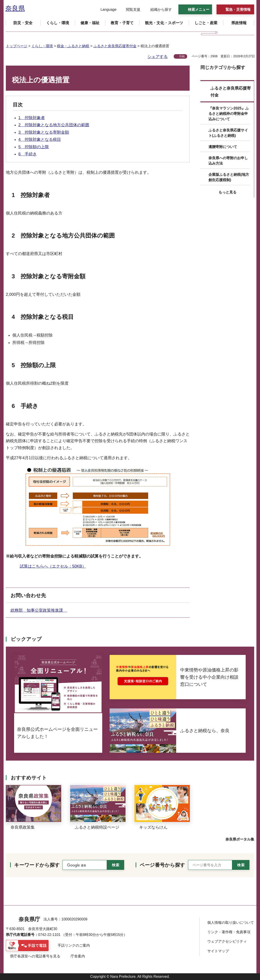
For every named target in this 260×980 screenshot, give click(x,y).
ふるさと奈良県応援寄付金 (115, 46)
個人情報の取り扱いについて (231, 923)
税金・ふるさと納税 (73, 46)
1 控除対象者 (32, 118)
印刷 (182, 56)
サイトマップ (218, 951)
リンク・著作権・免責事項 (229, 932)
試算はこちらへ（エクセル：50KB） (53, 566)
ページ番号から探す (162, 865)
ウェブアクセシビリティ (227, 941)
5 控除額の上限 (34, 147)
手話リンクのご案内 (74, 945)
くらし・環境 (42, 46)
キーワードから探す (37, 865)
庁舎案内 (78, 956)
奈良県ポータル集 (240, 839)
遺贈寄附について (223, 147)
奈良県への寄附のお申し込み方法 (228, 161)
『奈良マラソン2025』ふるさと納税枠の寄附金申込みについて (229, 114)
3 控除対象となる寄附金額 (44, 132)
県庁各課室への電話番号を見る (35, 956)
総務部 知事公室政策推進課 (39, 610)
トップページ (17, 46)
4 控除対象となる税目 (40, 139)
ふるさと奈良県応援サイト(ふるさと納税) (228, 133)
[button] (106, 10)
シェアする (158, 57)
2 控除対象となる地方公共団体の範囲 (54, 125)
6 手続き (28, 154)
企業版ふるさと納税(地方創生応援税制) (229, 177)
